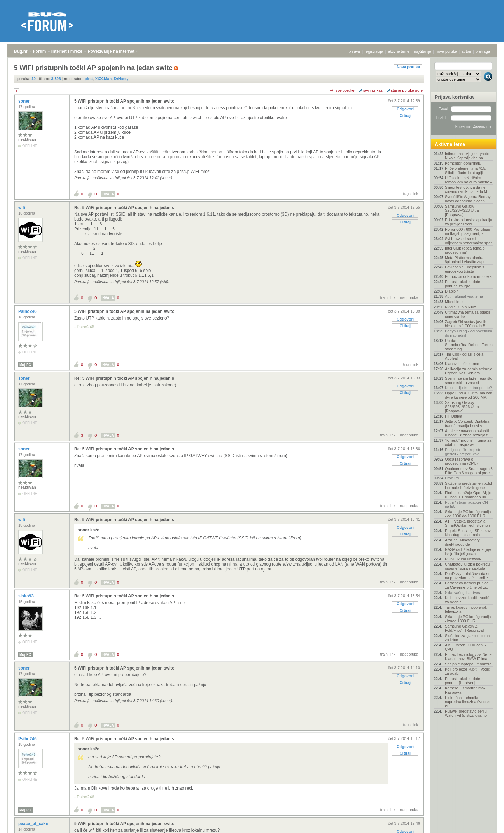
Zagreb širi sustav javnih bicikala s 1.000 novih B (466, 324)
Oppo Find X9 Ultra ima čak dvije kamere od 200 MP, (468, 395)
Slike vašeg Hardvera (463, 593)
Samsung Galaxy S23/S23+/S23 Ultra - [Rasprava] (463, 210)
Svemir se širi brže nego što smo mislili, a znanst (469, 380)
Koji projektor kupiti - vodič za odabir (467, 671)
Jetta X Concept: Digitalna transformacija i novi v (467, 423)
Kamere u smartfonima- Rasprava (465, 690)
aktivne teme (399, 51)
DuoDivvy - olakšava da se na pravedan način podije (468, 576)
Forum (39, 51)
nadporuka (409, 297)
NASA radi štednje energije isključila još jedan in (468, 552)
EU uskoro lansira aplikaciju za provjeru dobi (468, 222)
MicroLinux (454, 302)
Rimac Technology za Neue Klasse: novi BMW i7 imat (468, 657)
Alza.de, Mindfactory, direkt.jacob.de (463, 542)
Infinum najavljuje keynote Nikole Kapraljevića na (467, 156)
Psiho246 (28, 311)
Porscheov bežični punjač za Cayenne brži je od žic (467, 585)
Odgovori (405, 109)
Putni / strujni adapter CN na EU (466, 504)
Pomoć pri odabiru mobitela (468, 276)
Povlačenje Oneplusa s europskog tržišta (465, 269)
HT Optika (453, 416)
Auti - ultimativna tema (464, 296)
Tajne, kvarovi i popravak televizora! (466, 609)
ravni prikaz (373, 90)
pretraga (483, 51)
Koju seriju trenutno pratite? (468, 388)
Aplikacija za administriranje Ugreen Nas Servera (469, 371)
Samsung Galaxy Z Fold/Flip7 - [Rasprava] (464, 628)
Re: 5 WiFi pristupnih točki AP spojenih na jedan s (124, 208)
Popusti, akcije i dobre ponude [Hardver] (464, 681)
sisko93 (26, 596)
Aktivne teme (450, 144)
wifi (22, 208)
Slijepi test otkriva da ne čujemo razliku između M (466, 189)
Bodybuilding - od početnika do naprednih (468, 333)
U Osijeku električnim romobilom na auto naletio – (469, 180)
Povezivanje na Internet (111, 51)
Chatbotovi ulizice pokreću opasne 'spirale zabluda (467, 566)
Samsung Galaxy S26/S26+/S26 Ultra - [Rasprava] (463, 407)
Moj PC (25, 365)
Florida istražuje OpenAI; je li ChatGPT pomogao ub (468, 495)
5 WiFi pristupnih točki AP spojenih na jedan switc (124, 101)
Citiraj (405, 115)
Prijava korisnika (454, 97)
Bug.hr (21, 51)
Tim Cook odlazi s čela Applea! (464, 356)
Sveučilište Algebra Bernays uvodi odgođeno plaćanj (469, 199)
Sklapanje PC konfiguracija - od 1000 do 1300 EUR (468, 514)
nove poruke (446, 51)
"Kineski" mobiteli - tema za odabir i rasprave (468, 442)
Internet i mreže (67, 51)
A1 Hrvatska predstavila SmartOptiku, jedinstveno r (468, 523)
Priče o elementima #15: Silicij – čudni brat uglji (466, 170)
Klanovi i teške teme (462, 364)
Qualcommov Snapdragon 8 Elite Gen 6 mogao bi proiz (469, 471)
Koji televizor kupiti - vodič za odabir (467, 600)
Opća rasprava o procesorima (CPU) (461, 461)
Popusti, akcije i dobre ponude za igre (464, 284)
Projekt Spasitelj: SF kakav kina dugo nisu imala (468, 533)
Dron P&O (454, 478)
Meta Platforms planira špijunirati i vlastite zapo (465, 260)
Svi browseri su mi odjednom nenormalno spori (469, 241)
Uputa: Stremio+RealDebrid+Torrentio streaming (469, 345)
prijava (354, 51)
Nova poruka (408, 67)
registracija (374, 51)
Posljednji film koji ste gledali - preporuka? (463, 452)
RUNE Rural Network (463, 559)
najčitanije (423, 51)
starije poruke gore (407, 90)
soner (24, 101)
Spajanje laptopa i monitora (468, 664)
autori (467, 51)
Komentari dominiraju (463, 163)
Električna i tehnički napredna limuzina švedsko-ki (469, 702)
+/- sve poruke (342, 90)
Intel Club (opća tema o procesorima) (465, 250)
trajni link (411, 194)
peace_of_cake (34, 824)
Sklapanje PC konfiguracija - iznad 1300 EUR (468, 619)
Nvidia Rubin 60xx (460, 307)
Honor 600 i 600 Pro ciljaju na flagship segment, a (467, 231)
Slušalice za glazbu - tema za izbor (467, 638)
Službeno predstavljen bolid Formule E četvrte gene (468, 485)
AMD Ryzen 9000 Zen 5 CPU (465, 647)
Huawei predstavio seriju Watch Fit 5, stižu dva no (466, 713)
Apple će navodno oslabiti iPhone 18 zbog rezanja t (467, 433)
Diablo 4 (452, 291)
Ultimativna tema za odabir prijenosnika (468, 314)
